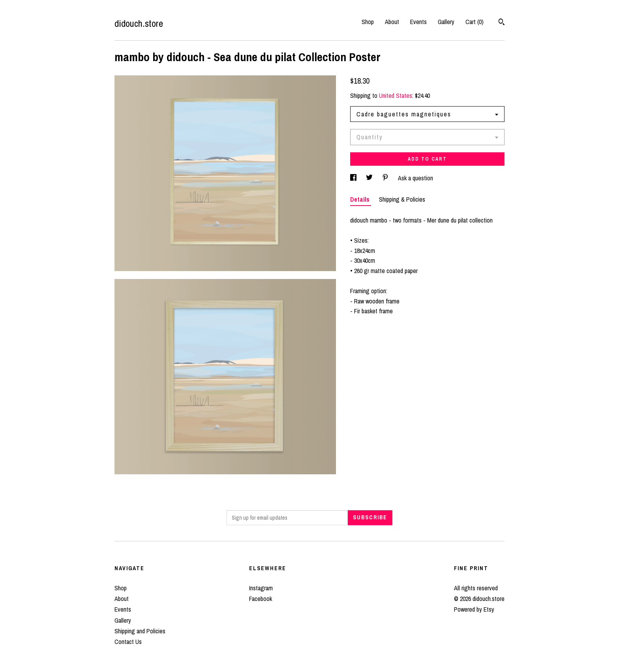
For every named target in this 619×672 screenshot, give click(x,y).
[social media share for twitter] (370, 178)
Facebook (261, 599)
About (392, 22)
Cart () (475, 22)
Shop (368, 22)
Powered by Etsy (474, 609)
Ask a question (415, 178)
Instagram (261, 588)
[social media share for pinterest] (386, 178)
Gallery (446, 22)
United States (396, 95)
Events (418, 22)
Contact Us (128, 642)
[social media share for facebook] (354, 178)
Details (361, 199)
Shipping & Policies (402, 199)
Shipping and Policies (140, 631)
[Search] (502, 23)
